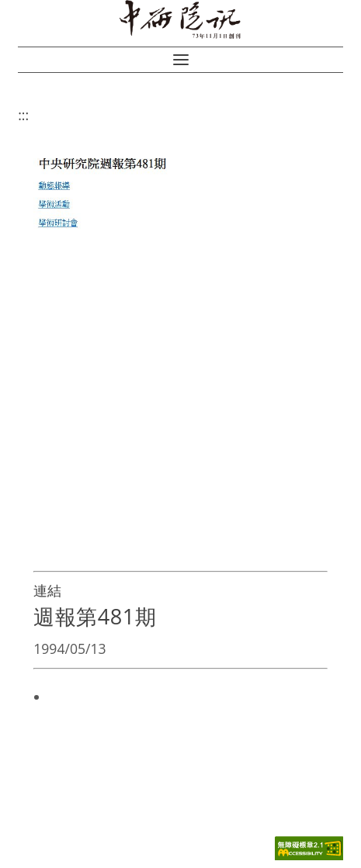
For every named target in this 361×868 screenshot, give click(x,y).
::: (23, 115)
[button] (181, 60)
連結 (47, 590)
